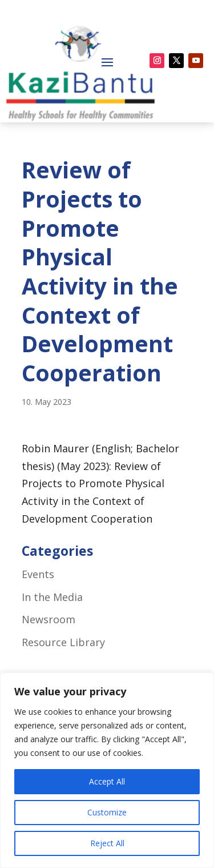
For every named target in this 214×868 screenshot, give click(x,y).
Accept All (107, 781)
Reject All (107, 843)
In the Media (52, 597)
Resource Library (63, 642)
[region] (107, 770)
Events (38, 574)
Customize (107, 812)
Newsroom (49, 619)
